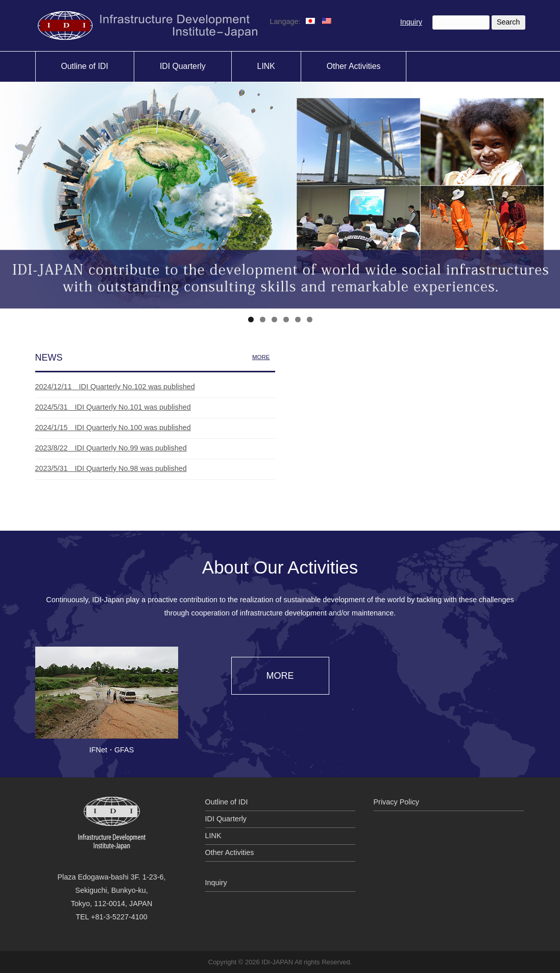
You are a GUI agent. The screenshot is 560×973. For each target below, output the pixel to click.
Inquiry (411, 22)
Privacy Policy (397, 802)
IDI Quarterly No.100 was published (113, 428)
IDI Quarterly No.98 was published (111, 468)
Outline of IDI (227, 802)
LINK (213, 836)
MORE (261, 357)
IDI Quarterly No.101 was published (113, 407)
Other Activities (230, 852)
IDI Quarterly (226, 819)
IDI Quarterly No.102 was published (115, 387)
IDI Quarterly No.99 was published (111, 448)
